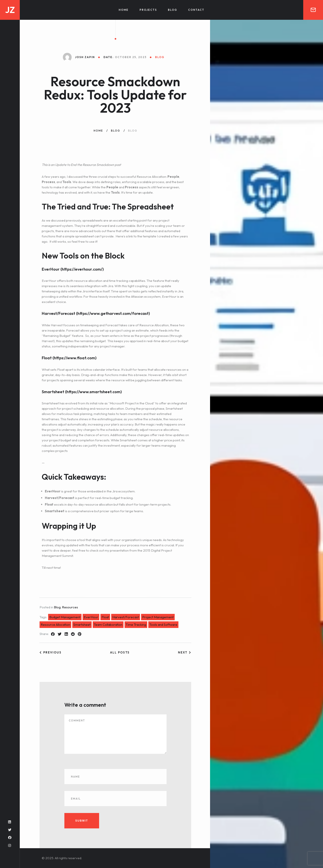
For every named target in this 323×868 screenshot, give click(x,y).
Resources (70, 607)
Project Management (158, 617)
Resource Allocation (55, 625)
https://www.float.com (74, 358)
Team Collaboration (108, 625)
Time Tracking (136, 625)
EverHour (91, 617)
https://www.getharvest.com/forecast (113, 313)
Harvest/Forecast (126, 617)
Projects (148, 10)
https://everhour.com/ (82, 269)
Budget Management (65, 617)
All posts (120, 652)
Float (105, 617)
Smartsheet (82, 625)
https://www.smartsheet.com (93, 392)
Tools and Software (163, 625)
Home (124, 10)
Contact (196, 10)
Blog (172, 10)
